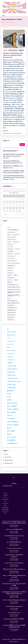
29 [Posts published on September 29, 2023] (17, 211)
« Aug (5, 214)
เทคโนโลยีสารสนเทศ (12, 443)
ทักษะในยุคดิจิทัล (11, 412)
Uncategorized (11, 360)
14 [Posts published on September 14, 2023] (14, 205)
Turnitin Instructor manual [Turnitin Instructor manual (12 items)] (14, 263)
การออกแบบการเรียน (12, 378)
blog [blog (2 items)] (9, 235)
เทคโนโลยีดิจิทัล (11, 440)
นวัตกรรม (21, 50)
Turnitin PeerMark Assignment (14, 606)
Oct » (23, 214)
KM (5, 501)
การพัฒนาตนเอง (11, 375)
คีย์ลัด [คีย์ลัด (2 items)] (16, 275)
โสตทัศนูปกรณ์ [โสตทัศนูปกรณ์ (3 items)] (11, 320)
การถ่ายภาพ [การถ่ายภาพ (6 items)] (10, 268)
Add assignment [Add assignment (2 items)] (11, 232)
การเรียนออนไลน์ (11, 388)
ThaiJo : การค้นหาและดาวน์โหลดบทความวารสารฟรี (14, 576)
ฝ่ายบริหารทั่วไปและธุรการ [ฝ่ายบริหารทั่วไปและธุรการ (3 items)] (13, 285)
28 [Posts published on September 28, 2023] (14, 211)
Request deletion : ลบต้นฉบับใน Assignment (14, 556)
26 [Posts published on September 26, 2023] (8, 211)
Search (5, 141)
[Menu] (4, 16)
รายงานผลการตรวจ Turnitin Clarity (14, 536)
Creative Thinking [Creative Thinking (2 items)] (11, 237)
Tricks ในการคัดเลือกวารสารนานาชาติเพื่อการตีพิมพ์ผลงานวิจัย (14, 626)
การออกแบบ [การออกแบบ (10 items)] (11, 273)
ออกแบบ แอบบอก (12, 437)
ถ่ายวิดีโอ (9, 400)
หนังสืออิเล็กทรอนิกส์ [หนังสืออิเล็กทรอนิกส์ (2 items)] (12, 310)
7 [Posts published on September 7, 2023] (13, 202)
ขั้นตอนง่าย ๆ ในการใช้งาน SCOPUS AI (14, 569)
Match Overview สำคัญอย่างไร (14, 529)
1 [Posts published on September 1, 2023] (16, 199)
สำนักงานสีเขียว (11, 431)
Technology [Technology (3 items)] (10, 249)
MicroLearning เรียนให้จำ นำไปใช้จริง (14, 619)
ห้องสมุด (9, 434)
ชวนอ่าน (9, 394)
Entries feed (8, 457)
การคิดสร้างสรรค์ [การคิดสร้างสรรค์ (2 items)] (11, 266)
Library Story (10, 344)
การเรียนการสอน (11, 384)
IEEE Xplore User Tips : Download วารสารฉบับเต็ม (14, 584)
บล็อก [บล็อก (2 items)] (16, 280)
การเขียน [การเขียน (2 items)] (10, 275)
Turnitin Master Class (14, 613)
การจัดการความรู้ (11, 366)
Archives (14, 483)
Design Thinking (11, 335)
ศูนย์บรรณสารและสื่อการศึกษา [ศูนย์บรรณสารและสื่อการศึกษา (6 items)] (13, 303)
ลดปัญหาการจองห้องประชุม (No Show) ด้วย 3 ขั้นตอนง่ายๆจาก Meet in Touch (13, 55)
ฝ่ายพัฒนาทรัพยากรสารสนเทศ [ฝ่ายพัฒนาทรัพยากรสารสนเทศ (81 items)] (14, 290)
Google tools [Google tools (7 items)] (16, 242)
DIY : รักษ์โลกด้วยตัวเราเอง (14, 542)
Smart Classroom (13, 50)
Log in (6, 454)
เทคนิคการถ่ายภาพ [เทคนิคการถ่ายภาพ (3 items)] (11, 315)
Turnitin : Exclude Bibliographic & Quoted (14, 600)
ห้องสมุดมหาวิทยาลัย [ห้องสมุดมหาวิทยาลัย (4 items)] (12, 313)
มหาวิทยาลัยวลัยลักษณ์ (13, 422)
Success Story (11, 353)
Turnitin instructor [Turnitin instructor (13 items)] (12, 261)
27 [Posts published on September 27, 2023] (11, 211)
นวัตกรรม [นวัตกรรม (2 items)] (10, 280)
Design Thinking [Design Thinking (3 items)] (11, 239)
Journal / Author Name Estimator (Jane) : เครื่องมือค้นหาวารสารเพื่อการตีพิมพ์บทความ (14, 522)
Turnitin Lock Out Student (14, 548)
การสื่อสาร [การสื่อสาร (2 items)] (10, 270)
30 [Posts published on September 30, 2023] (20, 211)
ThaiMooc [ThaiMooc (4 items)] (10, 254)
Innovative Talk (11, 341)
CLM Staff (5, 495)
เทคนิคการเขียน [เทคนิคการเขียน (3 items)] (11, 317)
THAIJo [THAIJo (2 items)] (17, 249)
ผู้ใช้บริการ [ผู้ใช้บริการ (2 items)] (10, 282)
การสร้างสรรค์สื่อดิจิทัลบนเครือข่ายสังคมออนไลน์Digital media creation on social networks (14, 178)
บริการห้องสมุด (11, 419)
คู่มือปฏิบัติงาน (11, 391)
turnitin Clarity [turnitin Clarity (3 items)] (11, 258)
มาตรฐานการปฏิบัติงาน (13, 425)
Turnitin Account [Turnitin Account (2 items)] (11, 256)
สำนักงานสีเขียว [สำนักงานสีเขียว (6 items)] (11, 305)
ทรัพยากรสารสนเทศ (12, 403)
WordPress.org (9, 463)
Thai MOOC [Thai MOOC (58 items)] (10, 251)
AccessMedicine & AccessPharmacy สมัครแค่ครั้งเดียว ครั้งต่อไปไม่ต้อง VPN (14, 593)
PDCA (5, 50)
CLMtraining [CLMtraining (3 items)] (16, 235)
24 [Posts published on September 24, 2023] (23, 208)
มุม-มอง (9, 428)
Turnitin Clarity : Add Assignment (14, 563)
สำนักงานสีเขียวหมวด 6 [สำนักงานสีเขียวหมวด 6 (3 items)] (12, 308)
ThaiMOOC (10, 357)
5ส (8, 329)
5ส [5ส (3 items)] (9, 227)
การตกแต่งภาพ (11, 372)
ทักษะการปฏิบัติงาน (12, 406)
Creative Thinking (11, 332)
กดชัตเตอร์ (10, 363)
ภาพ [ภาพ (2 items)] (9, 298)
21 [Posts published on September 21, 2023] (14, 208)
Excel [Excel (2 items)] (9, 242)
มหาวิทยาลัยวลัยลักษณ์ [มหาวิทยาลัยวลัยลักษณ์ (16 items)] (12, 301)
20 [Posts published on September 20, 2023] (11, 208)
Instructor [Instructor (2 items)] (10, 247)
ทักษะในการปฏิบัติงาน (13, 409)
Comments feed (9, 460)
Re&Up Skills (5, 507)
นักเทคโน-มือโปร (5, 510)
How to (9, 338)
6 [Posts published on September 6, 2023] (10, 202)
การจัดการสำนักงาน (12, 369)
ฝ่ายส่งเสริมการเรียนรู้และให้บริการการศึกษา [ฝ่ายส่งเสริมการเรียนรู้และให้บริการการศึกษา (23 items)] (14, 295)
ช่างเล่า (9, 397)
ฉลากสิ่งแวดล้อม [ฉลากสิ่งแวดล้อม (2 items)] (11, 278)
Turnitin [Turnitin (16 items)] (17, 254)
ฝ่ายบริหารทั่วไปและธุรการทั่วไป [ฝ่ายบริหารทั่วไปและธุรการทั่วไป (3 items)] (14, 287)
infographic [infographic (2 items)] (10, 244)
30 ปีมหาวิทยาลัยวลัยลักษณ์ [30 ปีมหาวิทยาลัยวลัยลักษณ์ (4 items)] (13, 230)
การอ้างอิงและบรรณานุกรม (14, 381)
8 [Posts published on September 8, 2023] (17, 202)
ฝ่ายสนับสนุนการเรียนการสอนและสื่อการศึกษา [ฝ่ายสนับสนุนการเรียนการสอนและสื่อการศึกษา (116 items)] (14, 292)
